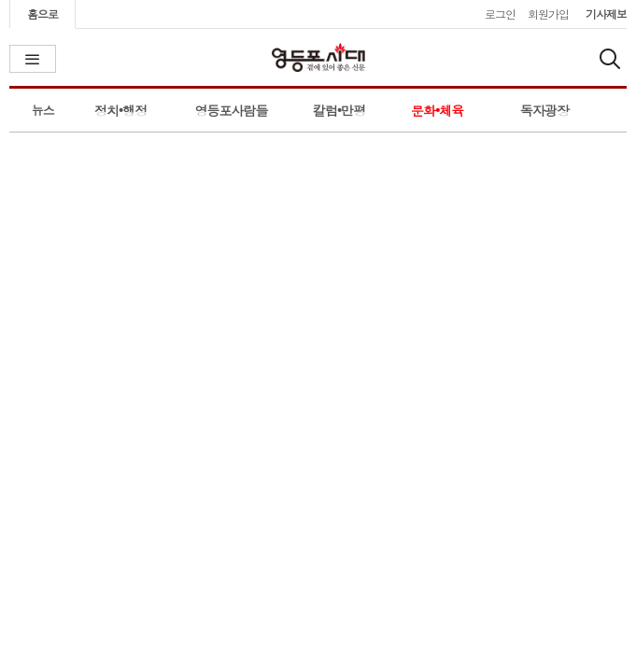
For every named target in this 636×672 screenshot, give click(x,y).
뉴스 (43, 110)
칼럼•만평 (339, 110)
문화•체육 (437, 110)
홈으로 (42, 14)
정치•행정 (120, 110)
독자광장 (544, 110)
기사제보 (606, 14)
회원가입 (548, 14)
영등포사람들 (232, 110)
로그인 (500, 14)
